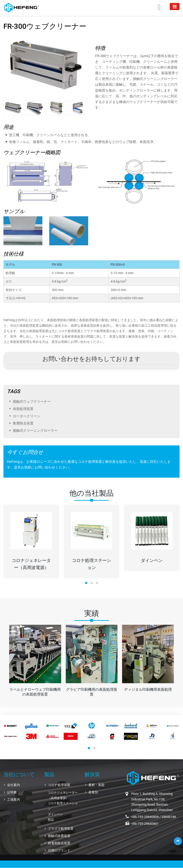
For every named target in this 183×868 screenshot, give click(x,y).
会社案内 (14, 785)
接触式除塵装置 (59, 836)
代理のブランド (59, 850)
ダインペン (55, 814)
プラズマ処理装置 (61, 828)
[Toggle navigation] (175, 7)
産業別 (93, 792)
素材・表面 (96, 785)
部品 (51, 820)
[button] (86, 583)
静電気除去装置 (59, 843)
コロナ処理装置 (59, 785)
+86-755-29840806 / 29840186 (154, 817)
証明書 (12, 792)
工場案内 (14, 799)
